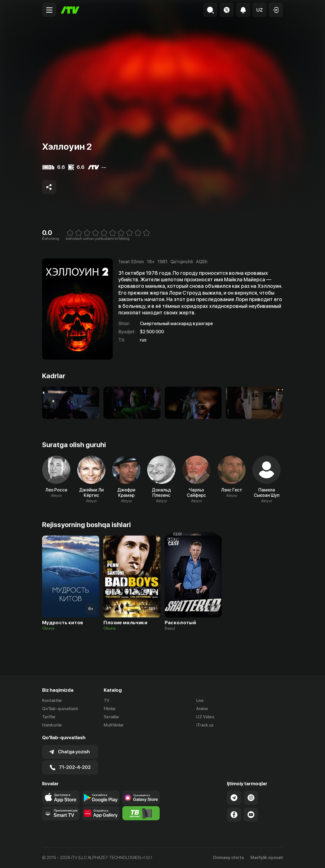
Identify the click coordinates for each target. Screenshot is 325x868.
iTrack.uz (205, 725)
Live (200, 701)
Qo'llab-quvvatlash (60, 709)
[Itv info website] (141, 813)
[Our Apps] (61, 813)
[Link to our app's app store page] (61, 798)
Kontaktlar (52, 701)
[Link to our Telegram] (234, 798)
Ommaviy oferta (228, 858)
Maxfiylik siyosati (267, 858)
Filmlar (110, 709)
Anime (202, 709)
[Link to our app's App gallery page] (101, 813)
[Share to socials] (49, 187)
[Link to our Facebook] (234, 815)
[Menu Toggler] (49, 10)
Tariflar (49, 717)
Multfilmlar (114, 725)
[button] (259, 10)
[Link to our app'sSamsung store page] (141, 798)
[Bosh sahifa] (70, 10)
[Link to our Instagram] (251, 798)
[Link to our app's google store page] (101, 798)
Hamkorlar (52, 725)
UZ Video (205, 717)
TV (107, 701)
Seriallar (111, 717)
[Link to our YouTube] (251, 815)
